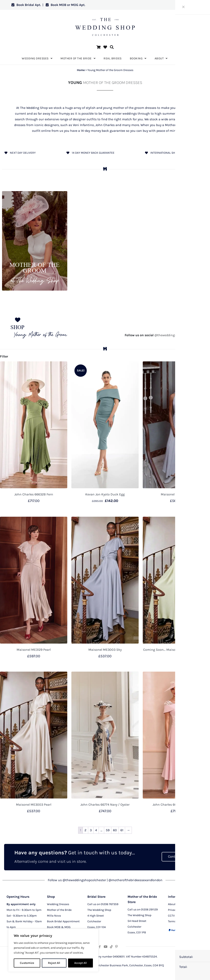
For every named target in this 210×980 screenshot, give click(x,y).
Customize (27, 963)
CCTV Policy (176, 916)
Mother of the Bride (59, 910)
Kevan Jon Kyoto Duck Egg (105, 494)
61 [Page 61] (122, 830)
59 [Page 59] (108, 830)
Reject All (54, 963)
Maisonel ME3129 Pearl (34, 650)
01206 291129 (149, 910)
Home (81, 70)
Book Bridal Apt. (26, 5)
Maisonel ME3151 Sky (176, 494)
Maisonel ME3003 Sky (105, 650)
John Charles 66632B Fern (34, 494)
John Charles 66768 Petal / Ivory (176, 805)
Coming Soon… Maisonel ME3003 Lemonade (176, 650)
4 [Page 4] (96, 830)
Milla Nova (54, 916)
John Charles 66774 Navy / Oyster (105, 805)
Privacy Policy (177, 910)
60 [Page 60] (115, 830)
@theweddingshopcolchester (161, 335)
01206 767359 (110, 905)
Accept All (80, 963)
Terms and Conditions (182, 922)
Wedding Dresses (58, 905)
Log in (191, 5)
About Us (174, 905)
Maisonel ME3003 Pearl (34, 805)
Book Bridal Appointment (63, 922)
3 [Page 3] (91, 830)
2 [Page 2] (85, 830)
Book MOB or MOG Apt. (65, 5)
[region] (53, 950)
